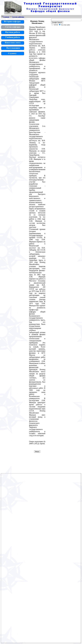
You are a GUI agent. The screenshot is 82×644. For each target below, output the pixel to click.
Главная (6, 17)
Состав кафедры (18, 17)
